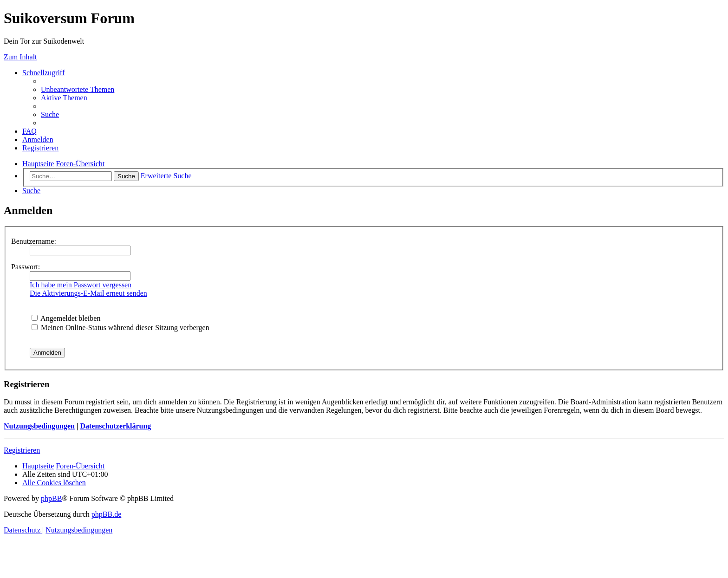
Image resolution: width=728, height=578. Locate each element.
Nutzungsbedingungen (39, 426)
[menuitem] (78, 89)
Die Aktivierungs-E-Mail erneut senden (88, 293)
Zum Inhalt (20, 57)
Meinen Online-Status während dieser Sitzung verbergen (120, 328)
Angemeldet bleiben (66, 318)
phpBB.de (106, 514)
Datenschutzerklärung (115, 426)
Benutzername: (34, 241)
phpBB (51, 498)
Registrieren (22, 450)
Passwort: (26, 267)
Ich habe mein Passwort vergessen (81, 285)
